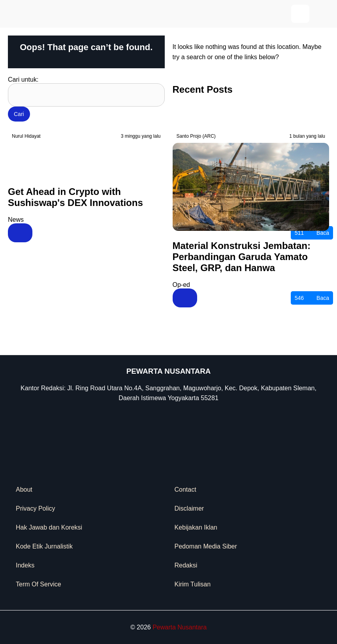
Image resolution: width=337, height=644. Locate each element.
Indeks (25, 565)
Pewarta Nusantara (180, 627)
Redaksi (186, 565)
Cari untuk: (23, 80)
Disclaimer (189, 508)
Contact (185, 490)
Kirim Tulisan (193, 584)
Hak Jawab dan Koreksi (49, 527)
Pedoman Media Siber (206, 546)
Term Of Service (39, 584)
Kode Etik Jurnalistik (44, 546)
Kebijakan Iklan (196, 527)
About (24, 490)
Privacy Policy (36, 508)
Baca (312, 233)
